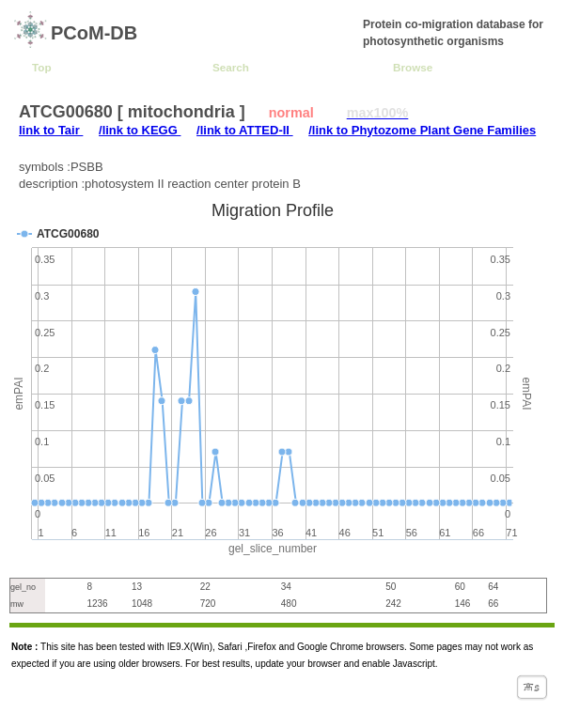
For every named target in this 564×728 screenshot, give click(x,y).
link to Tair (51, 130)
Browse (413, 67)
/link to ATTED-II (245, 130)
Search (231, 67)
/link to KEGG (140, 130)
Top (42, 67)
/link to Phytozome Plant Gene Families (422, 130)
